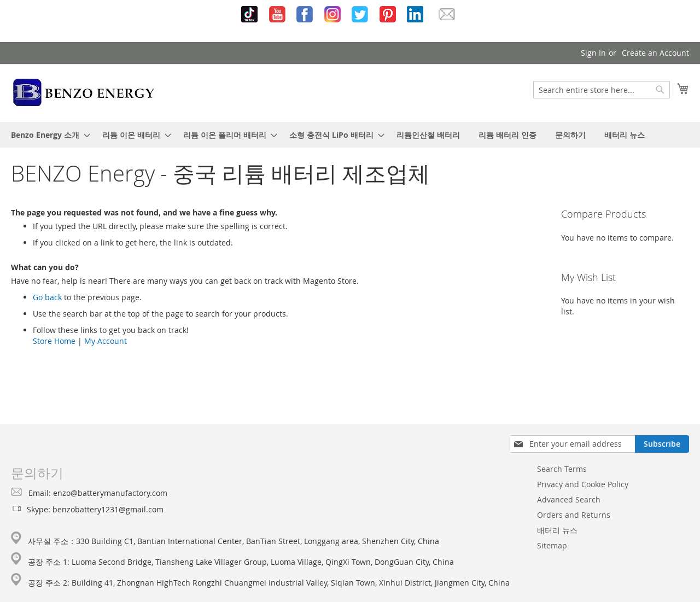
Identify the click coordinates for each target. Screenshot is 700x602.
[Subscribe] (662, 444)
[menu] (350, 135)
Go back (47, 297)
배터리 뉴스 (557, 530)
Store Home (54, 341)
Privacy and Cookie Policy (583, 484)
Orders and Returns (574, 515)
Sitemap (552, 545)
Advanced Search (569, 499)
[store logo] (84, 92)
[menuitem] (47, 135)
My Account (106, 341)
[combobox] (602, 90)
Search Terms (562, 469)
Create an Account (655, 53)
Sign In (593, 53)
